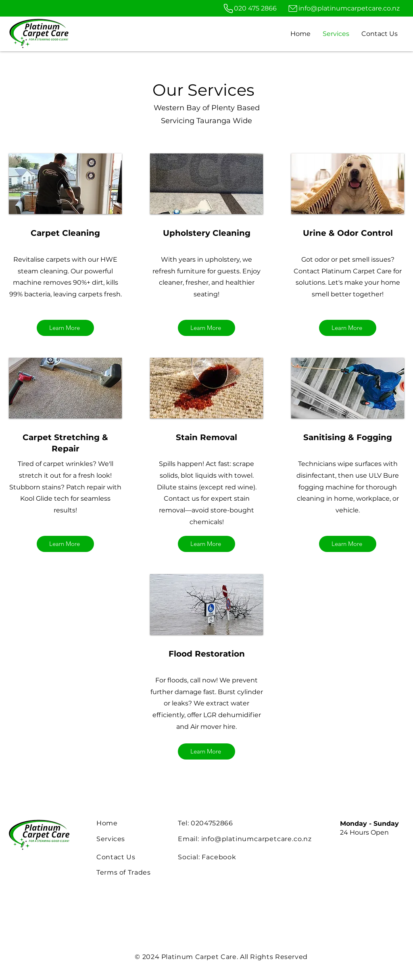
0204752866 (212, 823)
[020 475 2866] (249, 8)
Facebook (218, 857)
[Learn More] (65, 328)
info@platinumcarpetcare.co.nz (257, 839)
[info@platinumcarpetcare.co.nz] (343, 8)
